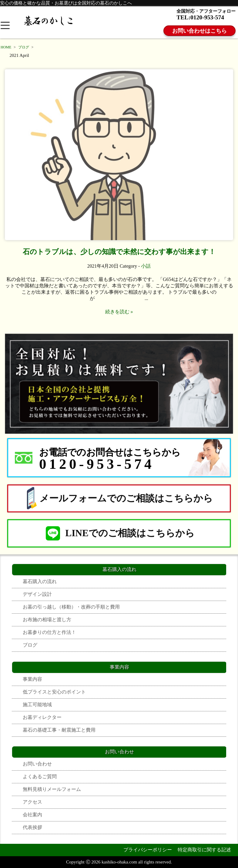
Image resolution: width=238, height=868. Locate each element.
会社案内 (32, 815)
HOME (6, 47)
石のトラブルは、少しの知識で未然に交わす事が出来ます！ (119, 252)
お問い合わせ (37, 764)
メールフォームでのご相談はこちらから (119, 498)
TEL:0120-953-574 (200, 17)
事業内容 (32, 679)
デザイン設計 (37, 594)
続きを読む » (119, 312)
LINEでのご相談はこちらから (119, 533)
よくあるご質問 (40, 777)
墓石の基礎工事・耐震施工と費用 (59, 730)
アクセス (32, 802)
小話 (146, 266)
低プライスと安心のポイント (54, 692)
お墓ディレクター (42, 717)
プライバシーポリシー (148, 850)
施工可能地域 (37, 705)
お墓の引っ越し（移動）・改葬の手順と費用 (71, 607)
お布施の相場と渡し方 (47, 620)
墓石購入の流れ (40, 581)
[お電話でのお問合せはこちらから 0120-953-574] (119, 458)
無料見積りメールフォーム (52, 789)
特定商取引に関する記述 (204, 850)
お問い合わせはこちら (199, 31)
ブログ (24, 47)
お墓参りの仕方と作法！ (49, 632)
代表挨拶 (32, 827)
